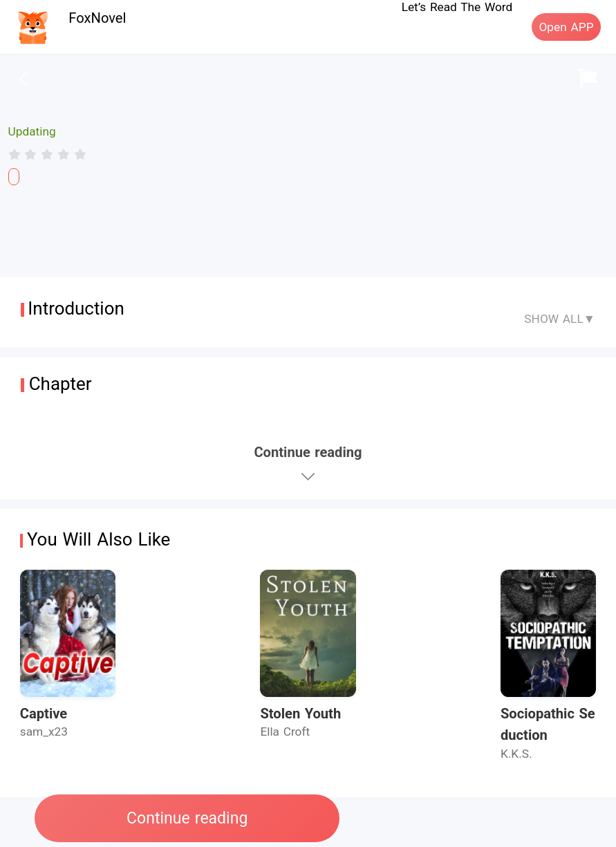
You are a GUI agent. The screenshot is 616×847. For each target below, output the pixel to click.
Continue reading (187, 818)
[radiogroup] (47, 154)
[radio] (17, 154)
